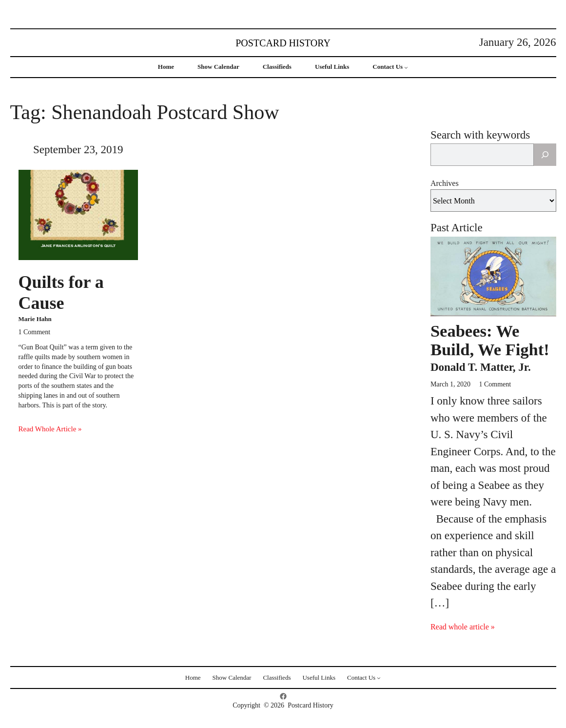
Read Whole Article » (50, 429)
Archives (445, 183)
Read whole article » (463, 627)
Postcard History (283, 43)
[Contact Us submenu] (406, 67)
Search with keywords (480, 135)
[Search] (545, 155)
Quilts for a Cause (61, 293)
